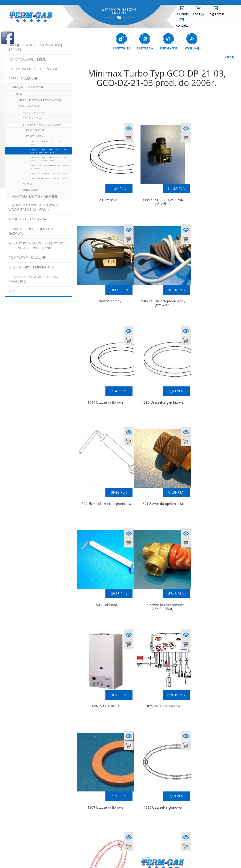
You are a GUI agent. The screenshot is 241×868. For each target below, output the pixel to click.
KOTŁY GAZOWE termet (28, 59)
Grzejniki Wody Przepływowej (40, 100)
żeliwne (28, 184)
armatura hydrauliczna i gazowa (32, 231)
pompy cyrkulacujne (27, 258)
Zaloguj (231, 57)
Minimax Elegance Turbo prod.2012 (48, 173)
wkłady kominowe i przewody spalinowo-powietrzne (36, 245)
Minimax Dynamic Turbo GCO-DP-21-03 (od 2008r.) (49, 166)
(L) (160, 857)
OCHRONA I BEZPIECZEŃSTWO (34, 69)
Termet (21, 94)
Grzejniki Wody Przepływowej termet (35, 47)
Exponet (145, 857)
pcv (12, 291)
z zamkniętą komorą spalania (42, 125)
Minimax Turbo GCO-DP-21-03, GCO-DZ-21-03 (49, 143)
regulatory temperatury (32, 267)
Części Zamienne (23, 79)
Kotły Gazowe (29, 106)
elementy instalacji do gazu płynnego (34, 279)
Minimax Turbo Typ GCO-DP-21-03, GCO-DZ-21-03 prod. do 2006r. (49, 150)
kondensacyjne (33, 190)
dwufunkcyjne (32, 118)
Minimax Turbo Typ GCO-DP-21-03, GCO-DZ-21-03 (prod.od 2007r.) (49, 158)
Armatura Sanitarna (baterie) (35, 196)
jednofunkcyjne (33, 113)
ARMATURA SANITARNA (27, 219)
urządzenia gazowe (28, 87)
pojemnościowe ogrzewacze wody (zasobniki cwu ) (34, 207)
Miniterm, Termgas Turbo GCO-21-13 (48, 178)
